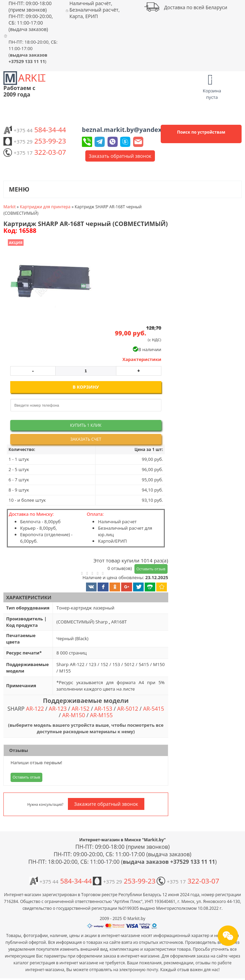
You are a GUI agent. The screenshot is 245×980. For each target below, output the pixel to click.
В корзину (86, 387)
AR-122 (35, 709)
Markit (10, 207)
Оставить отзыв (151, 569)
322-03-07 (35, 152)
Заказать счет (86, 439)
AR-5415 (154, 709)
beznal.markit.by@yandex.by (126, 130)
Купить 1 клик (86, 425)
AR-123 (58, 709)
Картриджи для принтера (45, 207)
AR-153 (103, 709)
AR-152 (81, 709)
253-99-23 (35, 141)
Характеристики (142, 359)
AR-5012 (128, 709)
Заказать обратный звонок (120, 156)
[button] (49, 283)
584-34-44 (35, 130)
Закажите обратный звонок (106, 804)
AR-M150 (74, 715)
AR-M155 (101, 715)
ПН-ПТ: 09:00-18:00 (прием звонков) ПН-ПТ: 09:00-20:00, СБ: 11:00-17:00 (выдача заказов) (31, 16)
